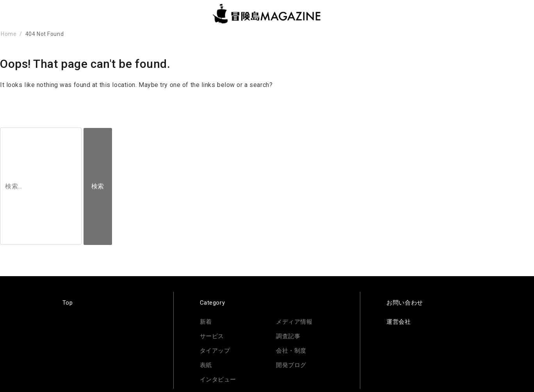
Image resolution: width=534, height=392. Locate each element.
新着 (206, 322)
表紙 (206, 365)
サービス (212, 336)
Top (68, 303)
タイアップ (215, 351)
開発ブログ (291, 365)
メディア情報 (294, 322)
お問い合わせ (405, 303)
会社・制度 (291, 351)
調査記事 (288, 336)
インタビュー (218, 380)
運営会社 (399, 322)
